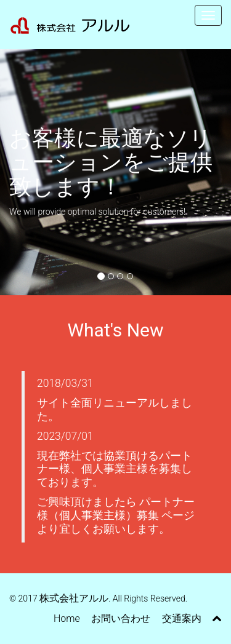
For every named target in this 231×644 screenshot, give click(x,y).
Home (67, 618)
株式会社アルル (74, 598)
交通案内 (182, 618)
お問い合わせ (121, 618)
